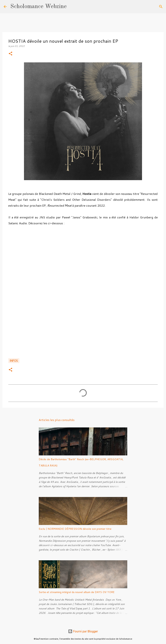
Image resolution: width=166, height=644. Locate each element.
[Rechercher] (72, 7)
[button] (11, 54)
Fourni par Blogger (83, 631)
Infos (14, 361)
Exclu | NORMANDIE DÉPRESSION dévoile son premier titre (75, 529)
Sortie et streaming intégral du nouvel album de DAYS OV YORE (77, 592)
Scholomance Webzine (38, 7)
